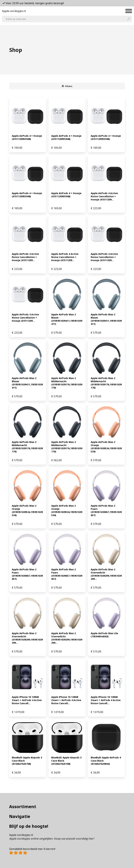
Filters (67, 86)
